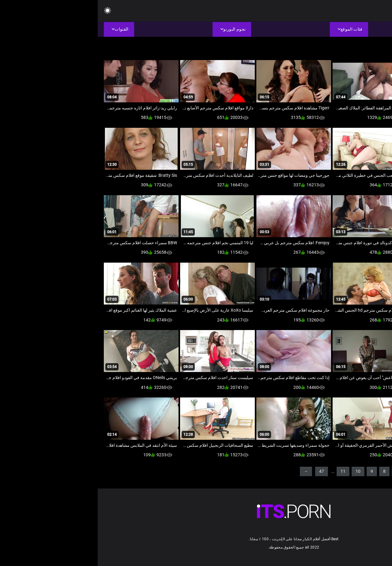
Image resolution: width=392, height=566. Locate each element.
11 (245, 471)
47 (224, 471)
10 (260, 471)
